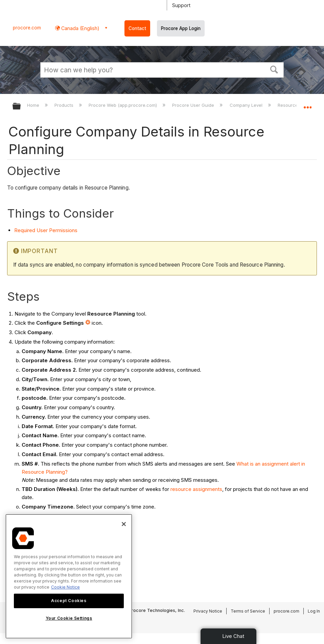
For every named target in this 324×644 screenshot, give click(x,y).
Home (34, 105)
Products (65, 105)
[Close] (124, 524)
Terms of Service (248, 611)
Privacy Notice (208, 611)
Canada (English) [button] (80, 28)
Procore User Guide (194, 105)
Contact (137, 28)
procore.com (27, 28)
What (242, 464)
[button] (274, 69)
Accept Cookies (69, 601)
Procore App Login (181, 28)
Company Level (247, 105)
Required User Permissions (46, 230)
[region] (69, 576)
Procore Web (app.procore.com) (123, 105)
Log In (314, 611)
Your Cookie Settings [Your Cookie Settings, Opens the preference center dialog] (69, 618)
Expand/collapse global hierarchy (21, 107)
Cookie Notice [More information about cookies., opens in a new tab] (65, 587)
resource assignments (196, 489)
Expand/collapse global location (307, 104)
